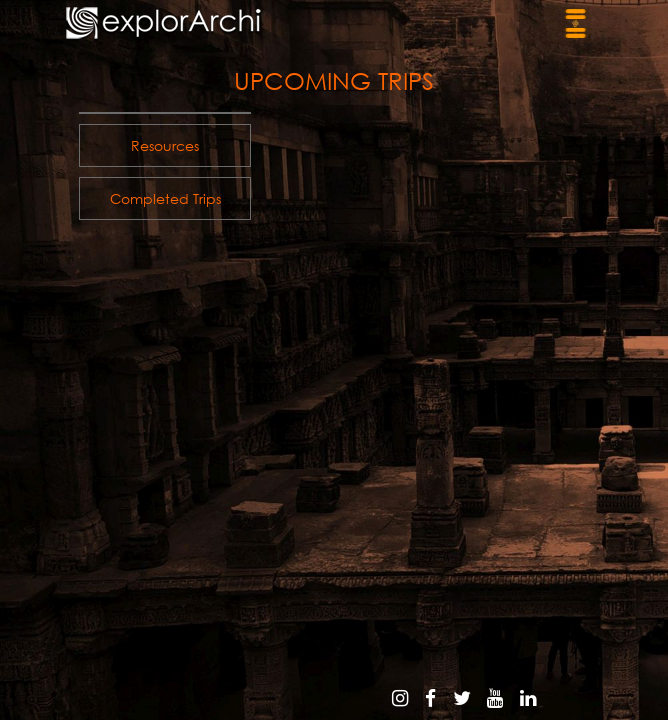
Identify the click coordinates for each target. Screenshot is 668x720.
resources (165, 145)
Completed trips (165, 198)
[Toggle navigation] (575, 23)
